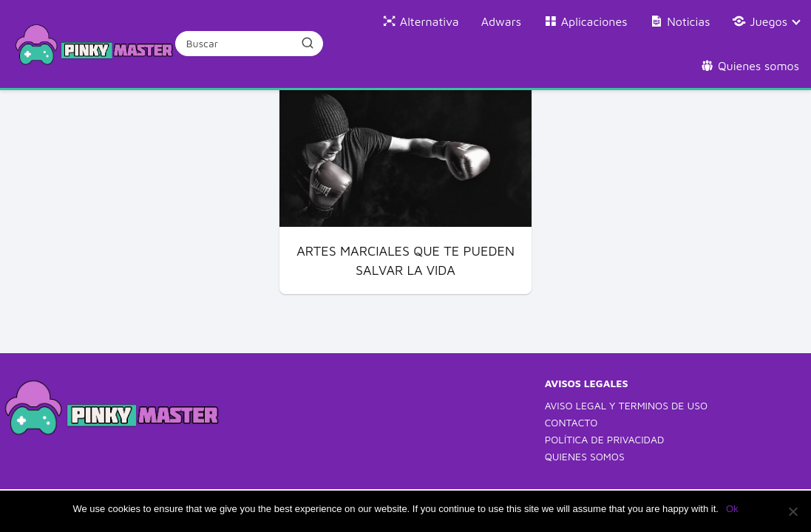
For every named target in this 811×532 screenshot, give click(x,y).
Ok (732, 509)
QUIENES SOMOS (585, 456)
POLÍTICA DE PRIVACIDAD (605, 439)
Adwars (501, 21)
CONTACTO (571, 422)
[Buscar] (308, 43)
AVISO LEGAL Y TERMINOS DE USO (626, 405)
